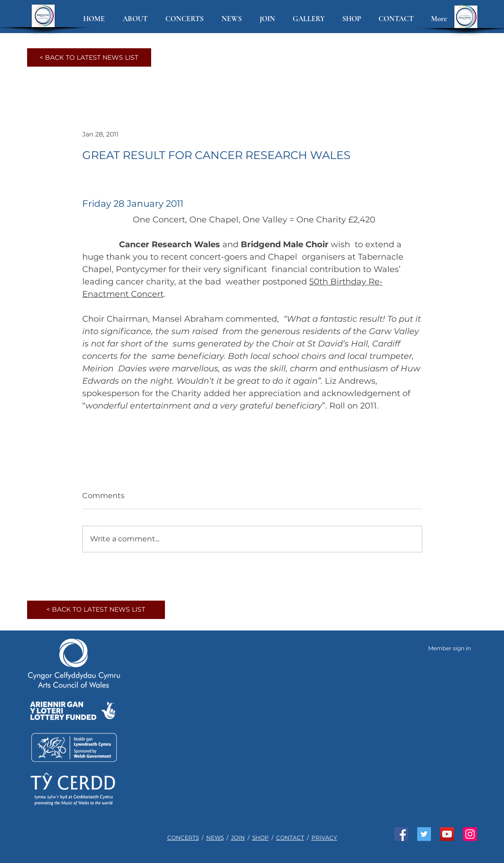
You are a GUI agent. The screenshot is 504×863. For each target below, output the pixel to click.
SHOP (260, 837)
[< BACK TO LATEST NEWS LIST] (89, 57)
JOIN (238, 837)
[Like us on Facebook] (401, 834)
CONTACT (290, 837)
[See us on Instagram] (470, 834)
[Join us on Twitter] (424, 834)
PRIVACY (324, 837)
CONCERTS (183, 837)
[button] (137, 19)
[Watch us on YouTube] (447, 834)
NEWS (215, 837)
